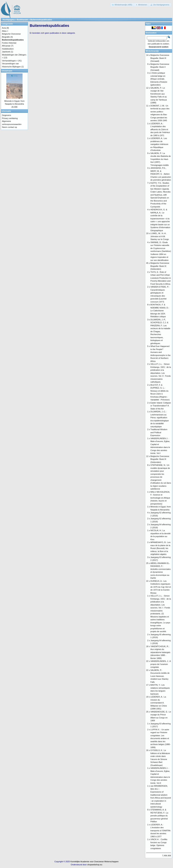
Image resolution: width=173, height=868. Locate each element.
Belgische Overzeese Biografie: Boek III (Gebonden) (160, 459)
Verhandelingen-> (10, 61)
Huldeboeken (8, 49)
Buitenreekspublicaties (41, 20)
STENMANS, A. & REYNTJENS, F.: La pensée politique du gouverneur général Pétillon (159, 816)
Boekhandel (23, 20)
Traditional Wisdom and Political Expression (159, 432)
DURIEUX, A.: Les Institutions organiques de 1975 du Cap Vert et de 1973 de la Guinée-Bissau (161, 587)
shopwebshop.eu (95, 865)
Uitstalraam (7, 71)
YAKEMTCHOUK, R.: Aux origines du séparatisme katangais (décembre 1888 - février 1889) (160, 652)
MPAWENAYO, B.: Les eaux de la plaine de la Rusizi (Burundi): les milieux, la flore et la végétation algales (160, 548)
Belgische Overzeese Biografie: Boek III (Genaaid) (160, 58)
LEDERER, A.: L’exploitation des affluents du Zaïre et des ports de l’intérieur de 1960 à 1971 (160, 129)
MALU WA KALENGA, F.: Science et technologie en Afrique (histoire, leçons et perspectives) (160, 498)
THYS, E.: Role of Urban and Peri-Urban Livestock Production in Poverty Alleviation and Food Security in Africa (161, 278)
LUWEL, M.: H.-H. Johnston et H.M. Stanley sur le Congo (160, 236)
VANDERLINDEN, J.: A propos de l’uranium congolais (161, 664)
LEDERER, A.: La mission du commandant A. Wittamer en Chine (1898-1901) (159, 703)
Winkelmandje (152, 51)
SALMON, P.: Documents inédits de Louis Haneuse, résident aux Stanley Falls (160, 676)
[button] (122, 5)
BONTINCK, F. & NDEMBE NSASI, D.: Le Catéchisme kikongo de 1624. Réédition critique (160, 311)
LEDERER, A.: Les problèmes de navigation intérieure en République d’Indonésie (159, 144)
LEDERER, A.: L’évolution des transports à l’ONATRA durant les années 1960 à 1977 (160, 831)
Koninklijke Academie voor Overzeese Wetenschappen (95, 862)
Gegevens (6, 115)
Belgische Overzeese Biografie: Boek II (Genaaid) (160, 67)
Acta (4, 28)
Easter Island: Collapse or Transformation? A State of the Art (161, 406)
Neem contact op (9, 127)
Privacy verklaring (10, 118)
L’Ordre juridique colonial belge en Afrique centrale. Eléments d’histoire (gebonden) (159, 79)
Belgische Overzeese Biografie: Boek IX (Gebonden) (160, 266)
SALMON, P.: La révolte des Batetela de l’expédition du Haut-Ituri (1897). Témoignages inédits (161, 159)
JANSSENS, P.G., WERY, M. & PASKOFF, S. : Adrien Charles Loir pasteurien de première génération (161, 174)
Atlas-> (5, 31)
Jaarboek (6, 52)
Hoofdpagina (9, 20)
